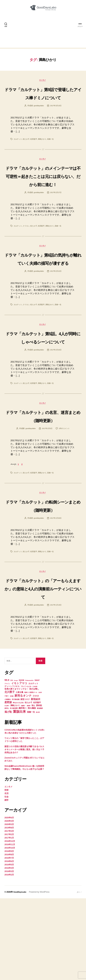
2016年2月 (9, 956)
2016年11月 (10, 926)
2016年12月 (10, 923)
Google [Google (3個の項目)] (16, 762)
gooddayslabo (38, 118)
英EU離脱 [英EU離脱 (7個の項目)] (32, 790)
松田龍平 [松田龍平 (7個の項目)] (37, 784)
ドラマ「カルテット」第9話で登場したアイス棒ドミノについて (43, 101)
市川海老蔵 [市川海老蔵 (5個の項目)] (16, 781)
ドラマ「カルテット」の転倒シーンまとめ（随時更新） (43, 574)
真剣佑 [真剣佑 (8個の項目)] (39, 787)
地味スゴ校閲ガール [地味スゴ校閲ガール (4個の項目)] (31, 774)
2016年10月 (10, 930)
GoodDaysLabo (21, 974)
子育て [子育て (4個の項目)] (7, 778)
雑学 (6, 882)
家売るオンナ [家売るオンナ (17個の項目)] (23, 777)
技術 (6, 872)
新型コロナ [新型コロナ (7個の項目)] (25, 781)
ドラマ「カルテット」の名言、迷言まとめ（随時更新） (43, 475)
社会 (6, 878)
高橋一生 (53, 151)
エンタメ (43, 84)
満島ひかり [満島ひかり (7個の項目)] (15, 787)
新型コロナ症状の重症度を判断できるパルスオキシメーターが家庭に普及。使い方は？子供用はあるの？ (24, 831)
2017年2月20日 (56, 405)
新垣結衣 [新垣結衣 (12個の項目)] (36, 781)
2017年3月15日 (56, 118)
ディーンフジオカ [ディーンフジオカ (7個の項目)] (12, 768)
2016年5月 (9, 946)
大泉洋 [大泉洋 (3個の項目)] (40, 774)
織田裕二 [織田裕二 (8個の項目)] (23, 790)
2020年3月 (9, 906)
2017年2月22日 (56, 317)
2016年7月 (9, 940)
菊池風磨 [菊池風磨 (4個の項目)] (40, 790)
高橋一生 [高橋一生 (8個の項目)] (31, 794)
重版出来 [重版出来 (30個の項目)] (19, 793)
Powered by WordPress (41, 974)
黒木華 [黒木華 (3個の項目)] (38, 794)
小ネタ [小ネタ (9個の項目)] (36, 778)
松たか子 (27, 151)
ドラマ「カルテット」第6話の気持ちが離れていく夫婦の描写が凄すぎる (43, 296)
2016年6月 (9, 943)
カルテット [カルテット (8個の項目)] (33, 765)
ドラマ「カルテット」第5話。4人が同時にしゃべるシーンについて (43, 388)
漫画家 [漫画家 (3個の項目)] (29, 787)
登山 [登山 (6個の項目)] (33, 787)
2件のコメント (65, 492)
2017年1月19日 (56, 686)
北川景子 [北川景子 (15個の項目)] (10, 774)
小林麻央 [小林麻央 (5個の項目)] (8, 781)
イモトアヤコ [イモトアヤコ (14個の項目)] (19, 765)
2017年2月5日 (47, 492)
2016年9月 (9, 933)
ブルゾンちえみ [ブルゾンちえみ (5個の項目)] (26, 768)
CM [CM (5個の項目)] (12, 762)
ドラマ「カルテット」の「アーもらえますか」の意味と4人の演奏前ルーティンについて (43, 666)
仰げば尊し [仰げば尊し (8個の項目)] (34, 771)
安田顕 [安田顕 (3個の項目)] (12, 778)
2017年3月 (9, 913)
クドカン (27, 255)
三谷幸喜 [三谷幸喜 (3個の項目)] (35, 768)
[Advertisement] (43, 35)
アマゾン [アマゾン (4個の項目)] (7, 765)
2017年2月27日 (56, 222)
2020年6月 (9, 899)
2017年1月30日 (56, 591)
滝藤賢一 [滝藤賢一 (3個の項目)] (23, 787)
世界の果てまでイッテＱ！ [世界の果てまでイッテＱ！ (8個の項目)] (16, 771)
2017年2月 (9, 916)
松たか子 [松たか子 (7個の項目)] (28, 784)
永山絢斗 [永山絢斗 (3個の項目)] (7, 787)
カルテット (18, 151)
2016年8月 (9, 936)
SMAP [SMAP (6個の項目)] (37, 762)
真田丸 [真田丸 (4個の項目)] (7, 790)
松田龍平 (35, 151)
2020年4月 (9, 903)
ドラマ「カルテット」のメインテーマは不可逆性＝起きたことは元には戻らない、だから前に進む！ (43, 196)
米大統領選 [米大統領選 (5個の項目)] (14, 790)
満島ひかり (44, 151)
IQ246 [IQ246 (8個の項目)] (21, 762)
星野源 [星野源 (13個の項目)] (8, 784)
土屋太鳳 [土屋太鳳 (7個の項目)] (20, 774)
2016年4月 (9, 950)
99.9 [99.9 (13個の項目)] (7, 762)
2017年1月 (9, 919)
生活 (6, 875)
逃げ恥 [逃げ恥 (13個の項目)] (8, 794)
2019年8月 (9, 909)
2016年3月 (9, 953)
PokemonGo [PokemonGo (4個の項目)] (29, 762)
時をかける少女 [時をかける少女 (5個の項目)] (18, 784)
